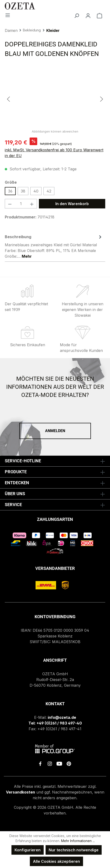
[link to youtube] (59, 764)
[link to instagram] (50, 764)
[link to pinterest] (69, 764)
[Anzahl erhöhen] (32, 204)
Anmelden (55, 431)
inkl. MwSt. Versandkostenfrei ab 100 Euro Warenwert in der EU (54, 153)
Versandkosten (21, 792)
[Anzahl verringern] (10, 204)
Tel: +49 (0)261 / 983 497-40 (55, 723)
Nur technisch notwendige (74, 850)
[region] (55, 99)
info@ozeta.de (62, 717)
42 (49, 191)
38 (23, 191)
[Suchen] (77, 15)
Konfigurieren (28, 850)
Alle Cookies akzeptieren (56, 861)
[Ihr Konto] (88, 15)
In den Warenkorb (72, 204)
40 (36, 191)
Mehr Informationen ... (78, 841)
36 (10, 191)
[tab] (54, 246)
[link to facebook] (40, 764)
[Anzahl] (21, 204)
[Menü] (8, 15)
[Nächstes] (102, 99)
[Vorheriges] (8, 99)
